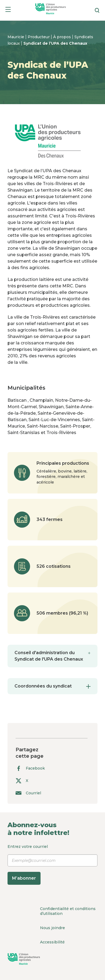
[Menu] (8, 10)
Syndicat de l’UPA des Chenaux (55, 43)
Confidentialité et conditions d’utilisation (68, 911)
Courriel (28, 793)
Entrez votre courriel (52, 864)
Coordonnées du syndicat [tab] (52, 686)
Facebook (30, 768)
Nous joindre (52, 928)
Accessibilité (52, 942)
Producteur (39, 37)
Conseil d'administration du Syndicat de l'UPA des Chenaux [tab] (52, 655)
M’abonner (24, 878)
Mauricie (16, 37)
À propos (63, 37)
